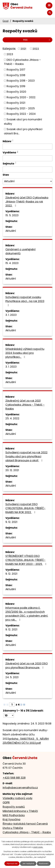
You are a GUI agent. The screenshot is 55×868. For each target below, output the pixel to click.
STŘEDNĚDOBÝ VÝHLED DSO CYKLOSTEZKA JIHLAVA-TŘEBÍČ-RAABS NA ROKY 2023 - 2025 (26, 560)
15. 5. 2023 (12, 215)
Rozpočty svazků (14, 807)
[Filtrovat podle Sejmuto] (27, 169)
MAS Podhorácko (14, 815)
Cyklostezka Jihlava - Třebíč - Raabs (27, 832)
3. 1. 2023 (11, 315)
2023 (10, 54)
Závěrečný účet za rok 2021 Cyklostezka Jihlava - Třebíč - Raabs (25, 405)
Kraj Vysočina (11, 819)
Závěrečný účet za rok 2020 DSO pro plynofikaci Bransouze (27, 665)
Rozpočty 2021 (16, 103)
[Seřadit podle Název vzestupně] (13, 140)
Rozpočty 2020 (16, 92)
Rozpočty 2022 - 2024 (21, 114)
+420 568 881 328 (14, 778)
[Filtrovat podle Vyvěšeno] (27, 158)
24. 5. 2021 (12, 677)
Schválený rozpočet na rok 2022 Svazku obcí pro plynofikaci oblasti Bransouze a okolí (26, 456)
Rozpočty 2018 (16, 75)
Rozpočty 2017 (16, 70)
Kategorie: (9, 48)
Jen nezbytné (28, 864)
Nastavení (44, 864)
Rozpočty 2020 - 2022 (21, 97)
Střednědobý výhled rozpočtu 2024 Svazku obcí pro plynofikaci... (25, 353)
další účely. (38, 847)
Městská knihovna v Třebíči (20, 811)
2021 (23, 49)
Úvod (5, 21)
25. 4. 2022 (12, 418)
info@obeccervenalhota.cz (20, 788)
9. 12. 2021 (11, 522)
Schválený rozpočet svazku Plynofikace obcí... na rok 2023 (25, 301)
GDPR (6, 802)
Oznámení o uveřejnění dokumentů (20, 251)
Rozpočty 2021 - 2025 (21, 108)
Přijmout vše (12, 864)
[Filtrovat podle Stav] (27, 181)
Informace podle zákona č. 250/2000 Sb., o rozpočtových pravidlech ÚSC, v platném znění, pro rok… (27, 614)
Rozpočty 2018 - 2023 (21, 81)
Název (7, 141)
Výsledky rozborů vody (18, 798)
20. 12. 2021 (12, 470)
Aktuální (11, 231)
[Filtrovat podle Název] (27, 147)
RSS (37, 40)
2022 (36, 49)
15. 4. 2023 (12, 263)
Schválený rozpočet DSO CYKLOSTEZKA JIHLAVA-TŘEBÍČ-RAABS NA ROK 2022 (25, 508)
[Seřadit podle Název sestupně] (13, 141)
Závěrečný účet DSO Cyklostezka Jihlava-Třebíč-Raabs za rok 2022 (27, 202)
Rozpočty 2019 (16, 86)
